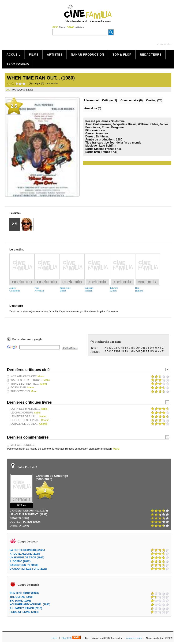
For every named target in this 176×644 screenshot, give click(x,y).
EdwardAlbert (114, 289)
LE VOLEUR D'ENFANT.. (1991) (28, 514)
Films (34, 55)
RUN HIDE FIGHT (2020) (24, 593)
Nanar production (88, 55)
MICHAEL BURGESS (23, 445)
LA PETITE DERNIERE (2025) (27, 550)
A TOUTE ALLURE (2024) (25, 554)
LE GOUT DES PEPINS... (25, 420)
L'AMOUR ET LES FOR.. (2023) (28, 569)
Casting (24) (154, 100)
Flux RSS (71, 638)
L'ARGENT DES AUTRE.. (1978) (29, 511)
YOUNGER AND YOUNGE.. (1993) (30, 604)
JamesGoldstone (15, 289)
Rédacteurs (151, 55)
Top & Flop (122, 55)
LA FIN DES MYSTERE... (25, 409)
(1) (110, 100)
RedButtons (139, 289)
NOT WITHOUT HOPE (24, 376)
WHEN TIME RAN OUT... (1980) (41, 78)
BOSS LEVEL (19, 387)
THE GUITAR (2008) (21, 597)
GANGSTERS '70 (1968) (24, 565)
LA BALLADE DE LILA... (24, 424)
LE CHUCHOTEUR (22, 413)
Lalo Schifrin (108, 146)
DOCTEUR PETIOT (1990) (25, 522)
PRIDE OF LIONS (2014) (24, 612)
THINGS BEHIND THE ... (25, 384)
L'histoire (16, 306)
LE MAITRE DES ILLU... (24, 416)
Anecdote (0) (93, 108)
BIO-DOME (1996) (20, 601)
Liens (54, 638)
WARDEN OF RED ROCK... (27, 380)
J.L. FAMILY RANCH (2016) (26, 608)
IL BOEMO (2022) (20, 561)
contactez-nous (134, 638)
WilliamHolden (89, 289)
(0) (132, 100)
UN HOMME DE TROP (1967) (27, 557)
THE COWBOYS (20, 391)
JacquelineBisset (65, 289)
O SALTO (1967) (19, 518)
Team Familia (18, 64)
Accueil (14, 55)
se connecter (164, 44)
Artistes (55, 55)
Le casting (17, 249)
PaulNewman (39, 289)
